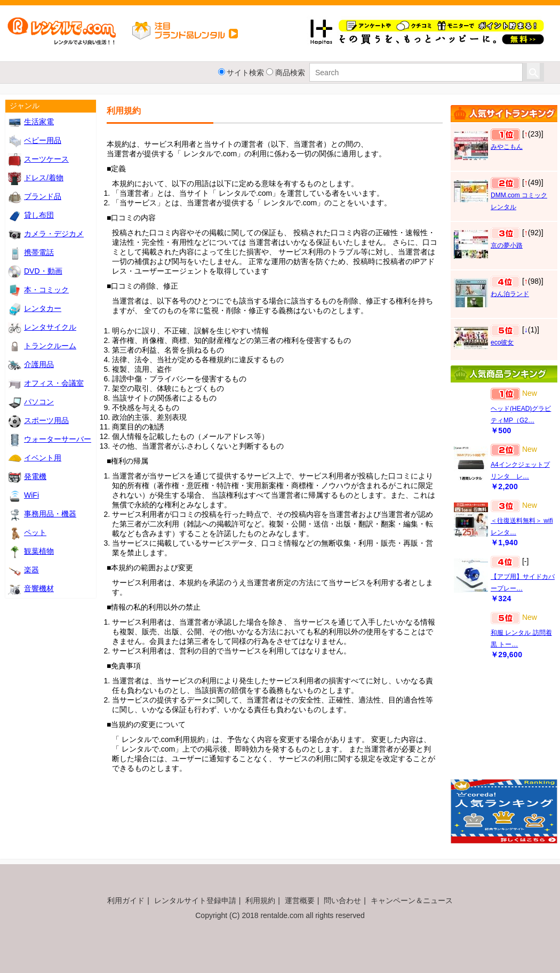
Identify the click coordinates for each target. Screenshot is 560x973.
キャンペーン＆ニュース (412, 900)
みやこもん (507, 147)
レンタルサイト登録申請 (195, 900)
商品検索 (290, 73)
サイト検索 (245, 73)
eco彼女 (502, 342)
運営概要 (300, 900)
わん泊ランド (510, 294)
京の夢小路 (507, 245)
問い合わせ (342, 900)
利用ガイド (126, 900)
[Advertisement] (504, 724)
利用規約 (260, 900)
